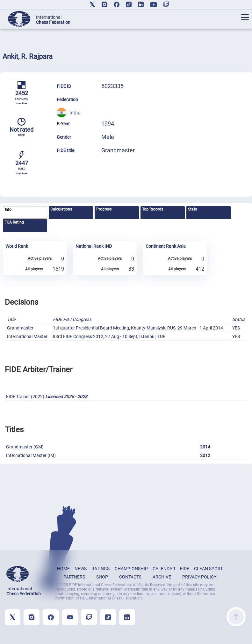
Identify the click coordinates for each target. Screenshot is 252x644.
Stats (192, 209)
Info (8, 210)
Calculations (61, 209)
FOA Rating (14, 222)
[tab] (25, 213)
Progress (104, 209)
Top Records (153, 209)
